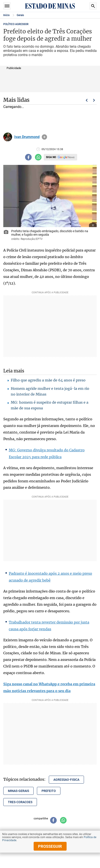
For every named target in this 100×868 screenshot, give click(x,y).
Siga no (51, 157)
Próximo (94, 100)
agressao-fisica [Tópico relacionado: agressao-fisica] (66, 780)
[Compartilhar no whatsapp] (38, 157)
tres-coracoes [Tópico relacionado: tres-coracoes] (20, 802)
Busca (93, 6)
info (44, 137)
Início (6, 15)
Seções (7, 6)
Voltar (87, 100)
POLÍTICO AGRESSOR (16, 24)
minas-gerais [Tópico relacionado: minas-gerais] (18, 791)
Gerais (20, 15)
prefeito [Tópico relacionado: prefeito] (49, 791)
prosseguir (50, 846)
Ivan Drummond (27, 137)
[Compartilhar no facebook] (28, 157)
